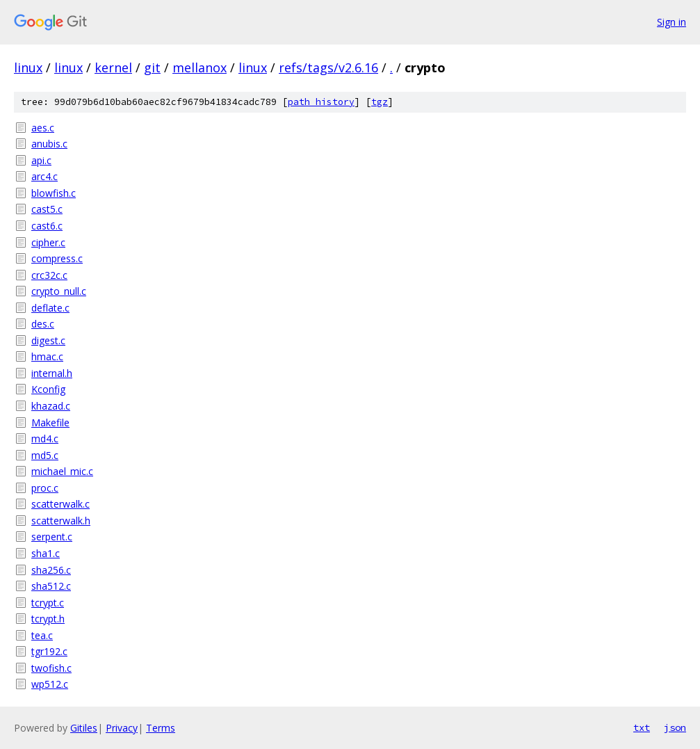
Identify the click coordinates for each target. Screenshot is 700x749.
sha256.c (51, 570)
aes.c (43, 128)
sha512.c (51, 586)
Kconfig (48, 389)
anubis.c (49, 144)
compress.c (57, 258)
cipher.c (48, 242)
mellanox (200, 67)
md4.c (45, 438)
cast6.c (47, 226)
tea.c (42, 635)
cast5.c (47, 209)
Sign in (671, 22)
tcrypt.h (48, 619)
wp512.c (50, 684)
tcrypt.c (48, 603)
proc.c (45, 488)
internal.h (52, 373)
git (152, 67)
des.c (43, 324)
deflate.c (50, 308)
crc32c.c (49, 275)
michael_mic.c (62, 471)
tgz (380, 102)
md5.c (45, 455)
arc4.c (44, 176)
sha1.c (46, 553)
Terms (161, 728)
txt (642, 727)
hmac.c (47, 356)
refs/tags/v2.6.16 (328, 67)
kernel (113, 67)
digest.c (48, 340)
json (675, 727)
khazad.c (51, 406)
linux (28, 67)
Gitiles (84, 728)
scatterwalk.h (61, 521)
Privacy (122, 728)
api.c (41, 160)
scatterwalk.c (60, 504)
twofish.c (51, 668)
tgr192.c (49, 651)
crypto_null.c (59, 291)
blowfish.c (54, 193)
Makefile (50, 422)
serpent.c (52, 537)
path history (321, 102)
